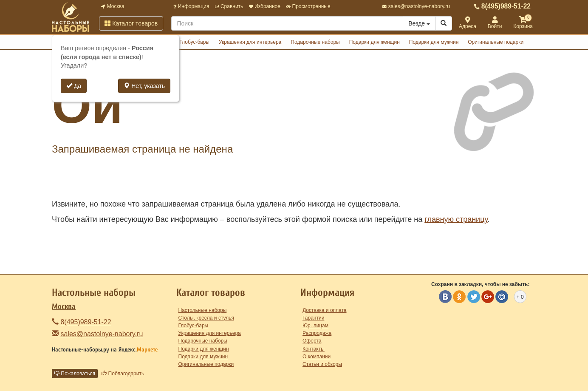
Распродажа (317, 333)
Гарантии (313, 318)
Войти (495, 23)
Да (74, 86)
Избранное (265, 6)
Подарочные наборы (315, 42)
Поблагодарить (123, 374)
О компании (317, 357)
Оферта (312, 341)
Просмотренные (308, 6)
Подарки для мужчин (434, 42)
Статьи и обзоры (322, 364)
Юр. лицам (315, 326)
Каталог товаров (131, 23)
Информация (191, 6)
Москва (113, 6)
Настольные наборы (203, 310)
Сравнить (229, 6)
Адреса (468, 23)
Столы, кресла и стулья (206, 318)
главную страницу (456, 219)
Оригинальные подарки (496, 42)
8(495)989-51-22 (502, 6)
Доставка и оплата (325, 310)
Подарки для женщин (375, 42)
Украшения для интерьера (250, 42)
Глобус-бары (194, 42)
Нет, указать (144, 86)
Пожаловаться (75, 374)
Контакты (314, 349)
